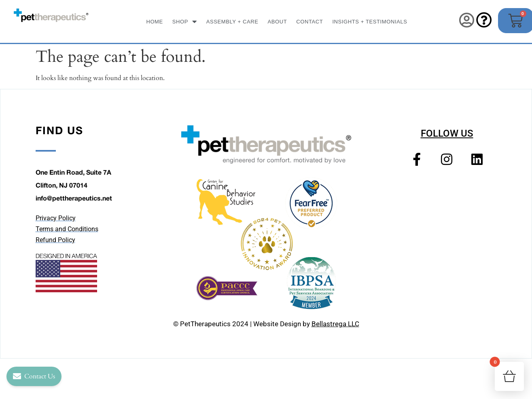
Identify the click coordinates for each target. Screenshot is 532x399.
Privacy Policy (56, 218)
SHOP (185, 21)
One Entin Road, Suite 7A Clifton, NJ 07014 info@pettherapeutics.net (74, 185)
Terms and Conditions (67, 229)
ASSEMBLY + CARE (232, 22)
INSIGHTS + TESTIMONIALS (370, 22)
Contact (309, 22)
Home (154, 22)
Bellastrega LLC (335, 324)
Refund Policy (55, 240)
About (278, 22)
